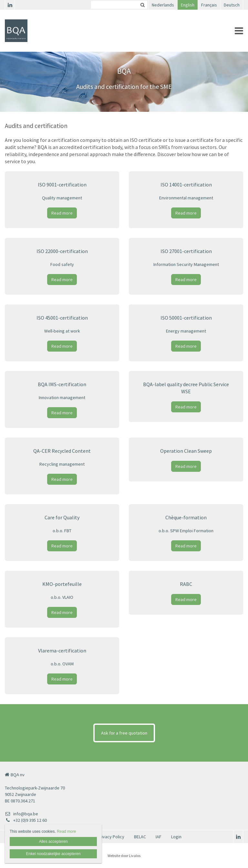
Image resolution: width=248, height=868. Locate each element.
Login (176, 837)
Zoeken (142, 5)
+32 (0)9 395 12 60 (26, 820)
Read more (62, 213)
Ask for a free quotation (124, 733)
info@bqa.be (21, 814)
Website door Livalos (124, 856)
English (188, 5)
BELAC (140, 837)
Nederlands (163, 5)
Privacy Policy (111, 837)
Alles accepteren (53, 842)
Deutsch (232, 5)
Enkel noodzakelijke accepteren (53, 854)
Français (209, 5)
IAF (159, 837)
